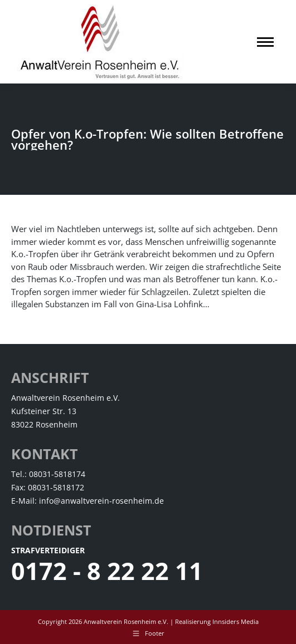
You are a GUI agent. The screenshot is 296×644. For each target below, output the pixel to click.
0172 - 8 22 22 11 (107, 571)
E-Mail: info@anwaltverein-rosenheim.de (88, 501)
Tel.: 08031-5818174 (48, 474)
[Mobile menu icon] (265, 42)
